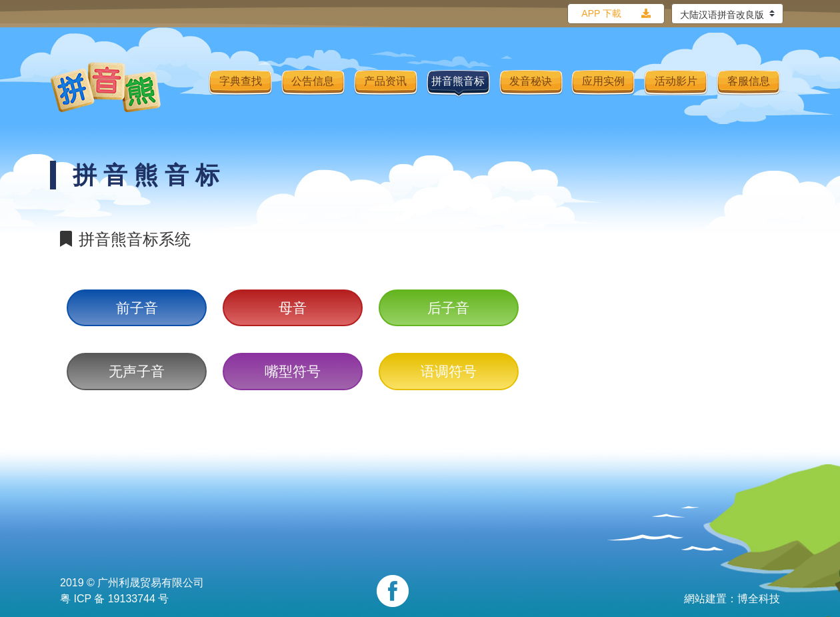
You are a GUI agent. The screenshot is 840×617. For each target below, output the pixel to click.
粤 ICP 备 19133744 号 (114, 599)
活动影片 (676, 81)
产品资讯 (385, 81)
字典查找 (241, 81)
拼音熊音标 (458, 81)
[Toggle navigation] (190, 87)
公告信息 (313, 81)
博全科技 (759, 599)
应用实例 (603, 81)
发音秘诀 (531, 81)
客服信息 (749, 81)
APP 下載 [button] (601, 13)
